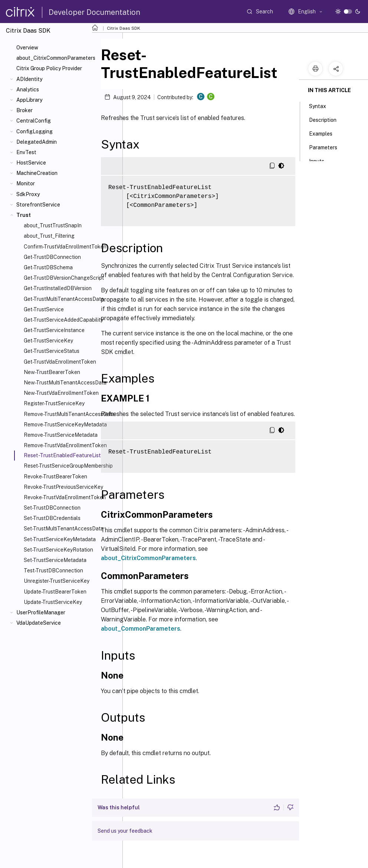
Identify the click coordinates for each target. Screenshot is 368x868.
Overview (27, 48)
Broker (24, 110)
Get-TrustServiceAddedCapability (63, 320)
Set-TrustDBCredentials (52, 518)
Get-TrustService (44, 309)
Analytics (28, 90)
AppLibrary (29, 100)
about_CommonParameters (141, 629)
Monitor (26, 183)
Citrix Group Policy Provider (49, 68)
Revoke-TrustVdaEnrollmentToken (65, 497)
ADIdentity (29, 79)
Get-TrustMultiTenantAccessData (64, 299)
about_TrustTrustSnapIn (53, 225)
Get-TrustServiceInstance (54, 330)
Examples (325, 133)
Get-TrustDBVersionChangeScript (64, 278)
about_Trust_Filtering (49, 236)
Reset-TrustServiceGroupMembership (68, 466)
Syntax (322, 105)
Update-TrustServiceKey (53, 602)
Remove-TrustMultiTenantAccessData (69, 414)
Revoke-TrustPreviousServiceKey (63, 487)
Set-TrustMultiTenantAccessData (64, 529)
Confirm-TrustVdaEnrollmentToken (65, 247)
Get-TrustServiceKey (48, 341)
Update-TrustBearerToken (55, 592)
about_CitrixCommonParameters (56, 58)
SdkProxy (28, 194)
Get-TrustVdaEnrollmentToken (60, 362)
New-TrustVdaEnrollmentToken (61, 393)
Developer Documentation (94, 12)
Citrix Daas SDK (124, 28)
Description (327, 119)
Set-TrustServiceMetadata (55, 560)
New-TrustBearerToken (52, 372)
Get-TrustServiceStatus (52, 351)
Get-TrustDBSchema (48, 267)
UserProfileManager (41, 612)
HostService (31, 163)
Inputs (321, 160)
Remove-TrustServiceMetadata (61, 435)
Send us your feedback (125, 831)
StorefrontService (38, 205)
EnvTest (26, 152)
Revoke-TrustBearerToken (55, 477)
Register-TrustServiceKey (54, 403)
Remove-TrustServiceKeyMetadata (65, 425)
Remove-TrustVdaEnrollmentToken (65, 445)
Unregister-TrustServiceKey (57, 581)
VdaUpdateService (39, 623)
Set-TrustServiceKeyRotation (58, 550)
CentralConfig (34, 121)
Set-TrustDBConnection (52, 508)
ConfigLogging (34, 131)
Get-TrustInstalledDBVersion (58, 288)
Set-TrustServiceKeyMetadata (60, 539)
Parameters (327, 147)
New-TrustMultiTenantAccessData (65, 383)
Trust (24, 215)
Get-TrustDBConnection (52, 257)
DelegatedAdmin (37, 142)
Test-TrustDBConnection (53, 570)
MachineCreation (37, 173)
